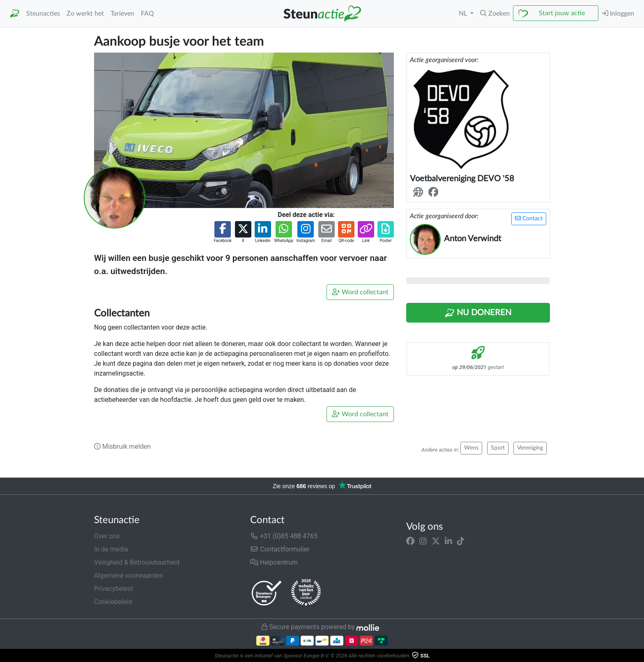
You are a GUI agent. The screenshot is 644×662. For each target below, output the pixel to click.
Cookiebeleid (113, 602)
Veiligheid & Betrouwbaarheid (137, 562)
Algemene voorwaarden (129, 576)
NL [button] (464, 14)
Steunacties (43, 14)
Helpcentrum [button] (274, 562)
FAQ (147, 14)
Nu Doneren (478, 313)
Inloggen (618, 13)
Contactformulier (280, 549)
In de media (111, 549)
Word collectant (360, 292)
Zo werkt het (85, 14)
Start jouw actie (562, 13)
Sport (498, 448)
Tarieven (122, 14)
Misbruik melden (122, 446)
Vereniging (530, 448)
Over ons (107, 536)
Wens (471, 448)
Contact (529, 218)
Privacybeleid (113, 589)
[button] (495, 14)
